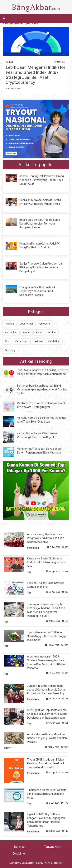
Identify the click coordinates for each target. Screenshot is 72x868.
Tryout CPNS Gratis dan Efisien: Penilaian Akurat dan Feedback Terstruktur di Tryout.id (46, 763)
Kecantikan (11, 332)
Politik (39, 332)
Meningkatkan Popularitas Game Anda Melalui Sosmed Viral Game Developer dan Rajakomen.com (47, 714)
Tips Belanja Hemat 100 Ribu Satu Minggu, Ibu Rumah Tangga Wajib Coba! (47, 636)
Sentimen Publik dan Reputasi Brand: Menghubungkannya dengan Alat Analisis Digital (42, 389)
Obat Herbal (26, 324)
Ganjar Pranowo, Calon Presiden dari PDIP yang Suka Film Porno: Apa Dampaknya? (41, 267)
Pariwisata (44, 324)
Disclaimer (19, 854)
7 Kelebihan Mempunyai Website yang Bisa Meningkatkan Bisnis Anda (47, 794)
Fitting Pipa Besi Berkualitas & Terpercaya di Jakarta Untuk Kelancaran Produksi (37, 291)
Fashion (9, 324)
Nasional (38, 341)
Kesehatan (21, 341)
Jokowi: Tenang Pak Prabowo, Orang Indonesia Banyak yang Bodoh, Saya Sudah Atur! (42, 180)
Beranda (19, 847)
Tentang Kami (53, 847)
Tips (7, 341)
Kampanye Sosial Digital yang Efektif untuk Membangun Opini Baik (46, 562)
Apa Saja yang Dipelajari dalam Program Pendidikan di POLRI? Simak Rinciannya (46, 538)
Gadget (9, 62)
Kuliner (27, 332)
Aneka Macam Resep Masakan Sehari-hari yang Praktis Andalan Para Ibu (47, 738)
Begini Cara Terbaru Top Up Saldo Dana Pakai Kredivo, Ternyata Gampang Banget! (40, 224)
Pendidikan (54, 341)
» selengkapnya (13, 88)
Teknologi (10, 350)
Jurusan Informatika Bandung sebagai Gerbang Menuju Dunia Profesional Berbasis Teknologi (46, 690)
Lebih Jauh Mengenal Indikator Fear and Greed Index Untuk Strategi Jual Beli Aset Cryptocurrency (36, 75)
